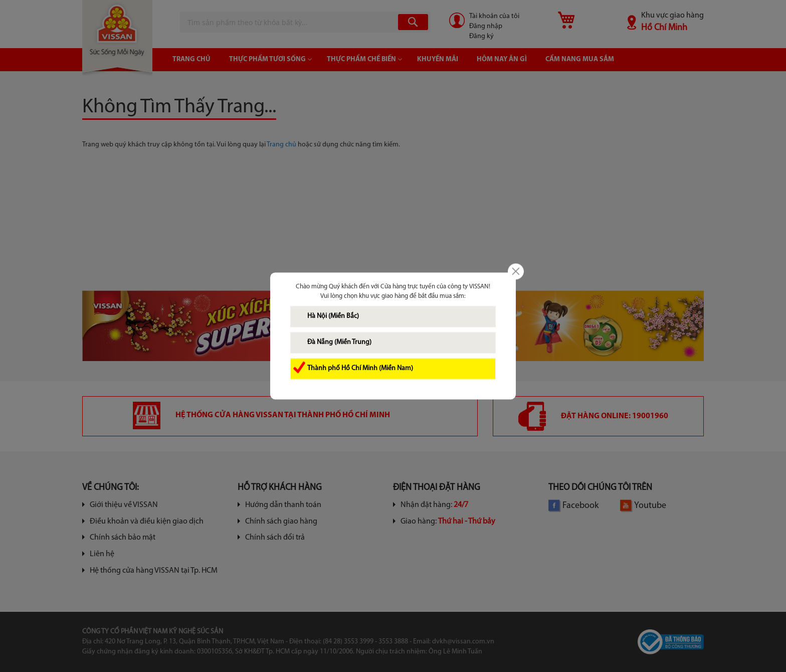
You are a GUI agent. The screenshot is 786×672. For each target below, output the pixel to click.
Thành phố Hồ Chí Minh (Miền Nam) (360, 369)
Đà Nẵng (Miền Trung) (339, 343)
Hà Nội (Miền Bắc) (333, 317)
